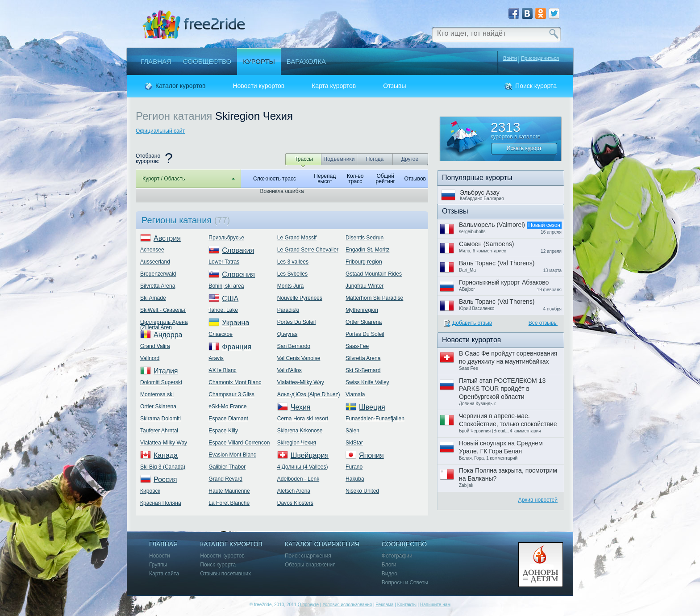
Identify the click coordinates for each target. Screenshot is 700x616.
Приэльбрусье (226, 238)
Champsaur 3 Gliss (231, 394)
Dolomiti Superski (161, 382)
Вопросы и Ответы (405, 583)
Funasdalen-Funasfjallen (375, 419)
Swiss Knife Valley (367, 382)
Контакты (407, 605)
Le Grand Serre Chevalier (308, 250)
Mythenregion (362, 310)
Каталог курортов (180, 86)
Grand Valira (155, 346)
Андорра (168, 335)
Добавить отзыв (472, 323)
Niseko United (362, 491)
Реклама (384, 605)
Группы (158, 565)
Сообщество (207, 61)
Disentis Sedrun (365, 238)
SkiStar (354, 443)
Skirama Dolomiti (160, 419)
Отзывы (394, 86)
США (230, 299)
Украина (235, 323)
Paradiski (288, 310)
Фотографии (397, 556)
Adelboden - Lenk (298, 479)
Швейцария (310, 455)
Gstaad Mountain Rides (374, 274)
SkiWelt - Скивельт (163, 310)
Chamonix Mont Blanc (235, 382)
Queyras (287, 334)
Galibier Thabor (227, 467)
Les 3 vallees (293, 262)
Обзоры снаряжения (310, 565)
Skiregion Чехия (297, 443)
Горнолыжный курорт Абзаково (504, 282)
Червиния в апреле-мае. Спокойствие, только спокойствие (508, 420)
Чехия (301, 407)
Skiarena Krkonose (300, 431)
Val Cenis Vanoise (299, 358)
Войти (510, 58)
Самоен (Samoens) (486, 244)
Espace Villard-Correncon (239, 443)
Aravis (216, 358)
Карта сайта (164, 574)
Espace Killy (223, 431)
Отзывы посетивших (225, 574)
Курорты (259, 61)
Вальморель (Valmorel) (492, 225)
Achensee (152, 250)
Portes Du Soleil (296, 322)
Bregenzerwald (158, 274)
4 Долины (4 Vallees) (303, 467)
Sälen (352, 431)
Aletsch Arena (294, 491)
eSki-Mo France (227, 406)
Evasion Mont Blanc (232, 455)
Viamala (355, 394)
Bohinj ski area (226, 286)
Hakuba (355, 479)
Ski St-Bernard (363, 370)
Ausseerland (155, 262)
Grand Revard (225, 479)
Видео (390, 574)
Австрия (167, 238)
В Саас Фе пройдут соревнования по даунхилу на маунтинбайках (508, 357)
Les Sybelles (292, 274)
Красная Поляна (161, 503)
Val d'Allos (290, 370)
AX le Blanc (222, 370)
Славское (221, 334)
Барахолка (306, 61)
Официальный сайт (160, 131)
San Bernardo (294, 346)
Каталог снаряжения (322, 544)
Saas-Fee (357, 346)
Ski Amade (153, 298)
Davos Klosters (295, 503)
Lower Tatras (224, 262)
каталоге (530, 137)
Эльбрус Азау (480, 193)
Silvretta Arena (158, 286)
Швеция (372, 407)
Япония (371, 455)
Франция (237, 347)
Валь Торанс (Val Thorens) (497, 263)
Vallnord (150, 358)
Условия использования (347, 605)
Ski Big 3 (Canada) (163, 467)
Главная (156, 61)
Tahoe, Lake (223, 310)
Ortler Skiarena (158, 406)
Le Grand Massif (297, 238)
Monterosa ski (157, 394)
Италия (166, 371)
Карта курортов (334, 86)
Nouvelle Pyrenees (300, 298)
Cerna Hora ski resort (303, 419)
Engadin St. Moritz (367, 250)
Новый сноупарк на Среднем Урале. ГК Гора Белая (501, 447)
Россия (165, 480)
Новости (160, 556)
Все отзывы (543, 323)
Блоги (389, 565)
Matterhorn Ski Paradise (374, 298)
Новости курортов (258, 86)
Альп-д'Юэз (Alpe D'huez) (309, 394)
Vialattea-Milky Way (164, 443)
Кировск (150, 491)
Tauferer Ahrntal (159, 431)
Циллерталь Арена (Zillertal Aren (164, 325)
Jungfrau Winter (365, 286)
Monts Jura (291, 286)
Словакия (238, 250)
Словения (238, 274)
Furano (354, 467)
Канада (166, 455)
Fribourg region (364, 262)
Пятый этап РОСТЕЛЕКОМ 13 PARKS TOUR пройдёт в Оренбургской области (502, 389)
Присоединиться (540, 58)
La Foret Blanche (229, 503)
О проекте (308, 605)
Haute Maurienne (229, 491)
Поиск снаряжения (308, 556)
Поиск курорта (536, 86)
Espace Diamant (228, 419)
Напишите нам (435, 605)
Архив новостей (538, 500)
